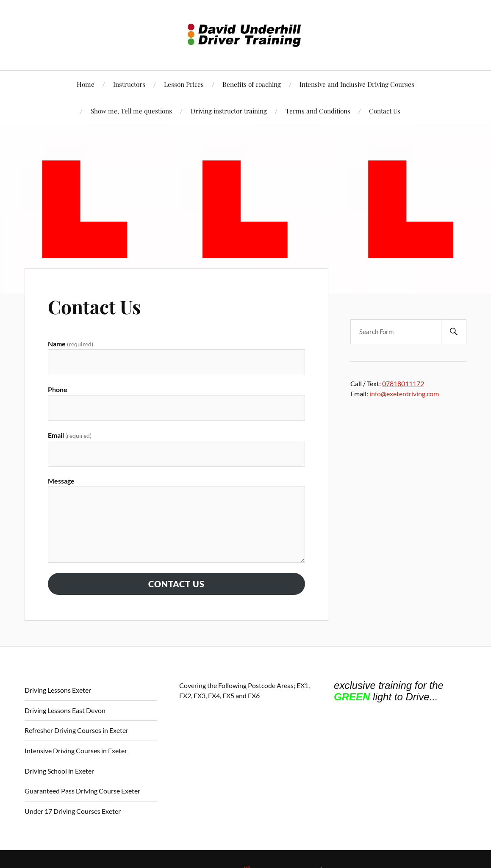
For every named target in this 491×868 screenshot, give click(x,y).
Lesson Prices (184, 84)
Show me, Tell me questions (131, 111)
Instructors (129, 84)
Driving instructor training (229, 111)
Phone (58, 389)
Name (71, 344)
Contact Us (385, 111)
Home (86, 84)
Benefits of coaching (252, 84)
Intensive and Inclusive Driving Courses (357, 84)
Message (61, 481)
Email (70, 435)
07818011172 (403, 383)
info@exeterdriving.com (404, 394)
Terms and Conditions (318, 111)
